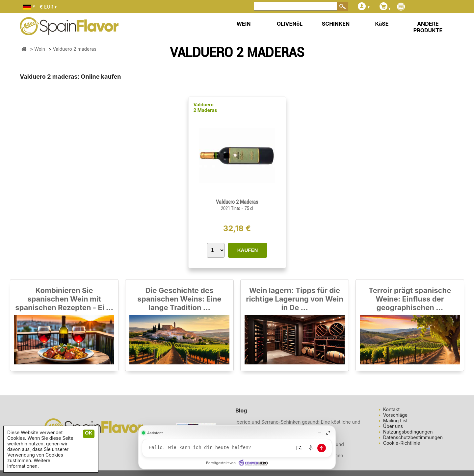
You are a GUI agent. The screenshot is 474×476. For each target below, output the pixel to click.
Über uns (393, 426)
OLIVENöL (290, 24)
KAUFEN (248, 250)
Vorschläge (395, 415)
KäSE (382, 24)
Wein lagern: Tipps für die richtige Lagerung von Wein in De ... (294, 299)
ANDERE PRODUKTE (428, 27)
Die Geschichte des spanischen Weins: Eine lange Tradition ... (179, 299)
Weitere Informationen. (29, 463)
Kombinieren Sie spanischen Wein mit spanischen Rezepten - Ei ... (64, 299)
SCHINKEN (336, 24)
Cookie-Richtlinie (402, 443)
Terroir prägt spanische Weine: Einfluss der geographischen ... (410, 299)
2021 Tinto (231, 208)
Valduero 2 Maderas (205, 107)
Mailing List (395, 421)
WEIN (243, 24)
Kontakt (391, 409)
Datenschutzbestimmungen (413, 437)
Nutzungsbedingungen (408, 432)
